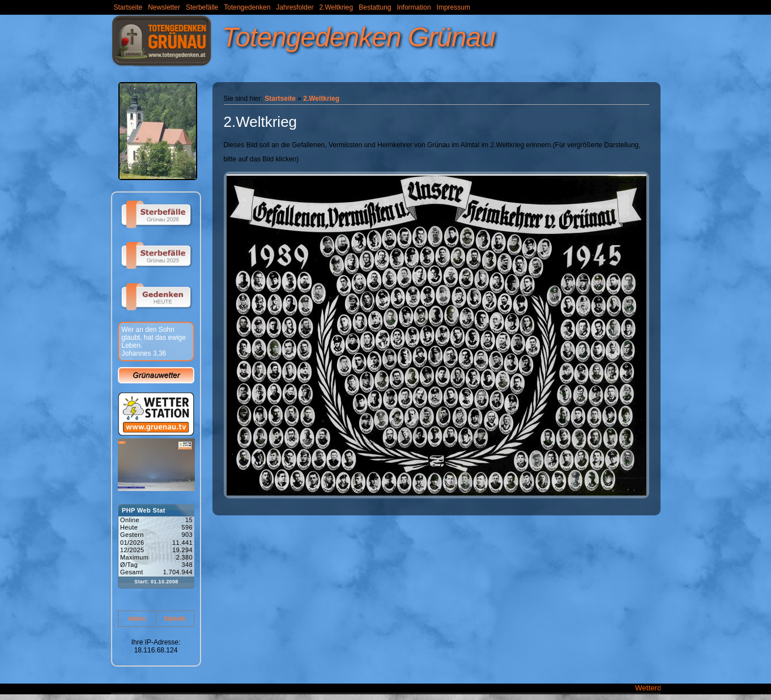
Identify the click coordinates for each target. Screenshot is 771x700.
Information (414, 7)
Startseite (128, 7)
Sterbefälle (202, 7)
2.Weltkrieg (336, 7)
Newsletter (164, 7)
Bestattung (375, 7)
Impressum (453, 7)
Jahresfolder (295, 7)
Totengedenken (247, 7)
